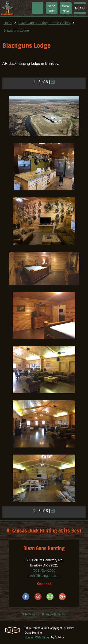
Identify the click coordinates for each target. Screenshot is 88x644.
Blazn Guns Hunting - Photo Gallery (44, 23)
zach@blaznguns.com (44, 576)
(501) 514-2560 (44, 570)
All (53, 82)
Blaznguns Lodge (16, 30)
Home (8, 23)
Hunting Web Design (38, 637)
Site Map (29, 614)
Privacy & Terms (54, 614)
